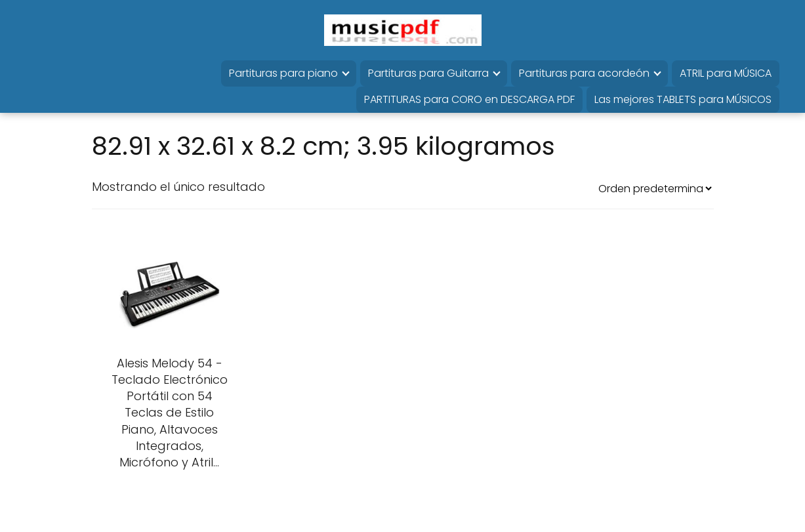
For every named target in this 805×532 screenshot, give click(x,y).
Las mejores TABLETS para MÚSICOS (683, 99)
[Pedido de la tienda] (655, 189)
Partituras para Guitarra (428, 73)
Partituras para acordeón (584, 73)
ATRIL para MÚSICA (726, 73)
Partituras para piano (283, 73)
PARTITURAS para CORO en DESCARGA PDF (469, 99)
